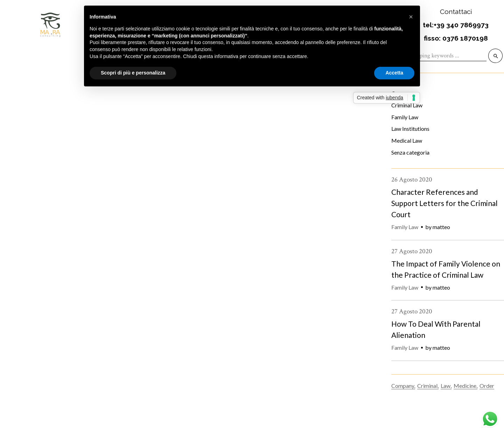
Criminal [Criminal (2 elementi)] (427, 386)
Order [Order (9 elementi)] (487, 386)
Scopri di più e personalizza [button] (133, 73)
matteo (441, 227)
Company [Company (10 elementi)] (403, 386)
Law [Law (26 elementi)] (446, 386)
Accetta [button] (394, 73)
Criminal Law (69, 281)
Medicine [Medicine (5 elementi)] (465, 386)
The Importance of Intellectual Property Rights (125, 295)
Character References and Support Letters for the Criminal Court (444, 203)
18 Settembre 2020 (23, 281)
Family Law (405, 117)
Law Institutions (410, 129)
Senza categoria (410, 152)
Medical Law (407, 140)
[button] (411, 17)
